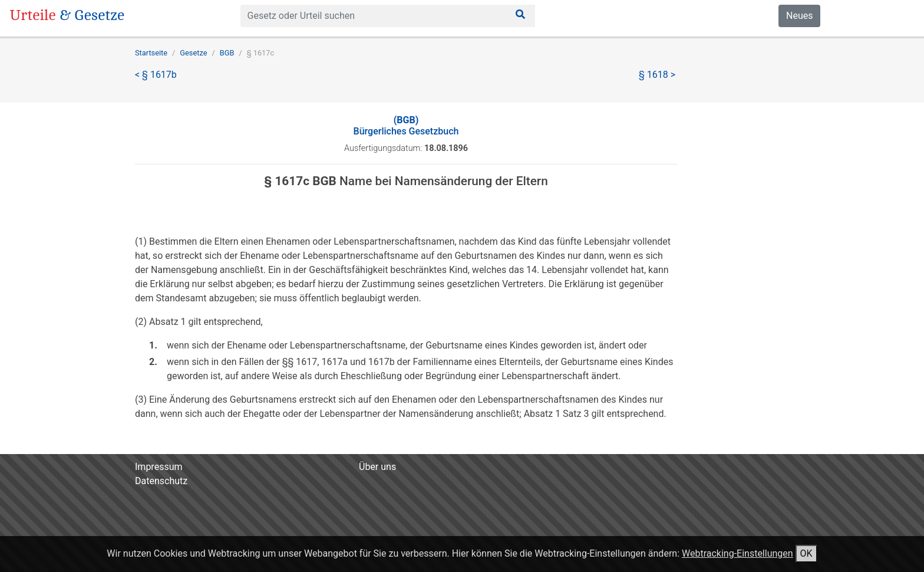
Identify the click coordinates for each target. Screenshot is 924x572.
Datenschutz (161, 481)
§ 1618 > (657, 75)
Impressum (159, 467)
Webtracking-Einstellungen (737, 553)
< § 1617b (156, 75)
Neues (799, 16)
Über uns (377, 467)
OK (806, 553)
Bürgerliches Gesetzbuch (406, 126)
